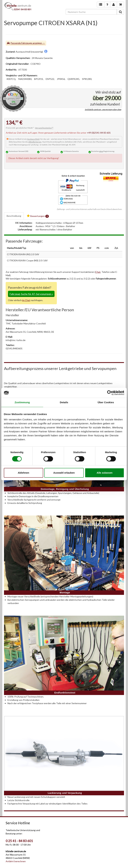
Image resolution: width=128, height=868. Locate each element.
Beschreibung (14, 216)
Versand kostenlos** (44, 128)
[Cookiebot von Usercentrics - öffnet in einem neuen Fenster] (110, 393)
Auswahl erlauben (64, 473)
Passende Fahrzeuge (21, 43)
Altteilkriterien (35, 142)
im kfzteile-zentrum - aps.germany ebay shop (103, 109)
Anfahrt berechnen (16, 861)
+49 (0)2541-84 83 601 (99, 133)
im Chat (26, 300)
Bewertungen (38, 216)
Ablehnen (23, 473)
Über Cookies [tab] (106, 402)
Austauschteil (33, 139)
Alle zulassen (105, 473)
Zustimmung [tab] (22, 402)
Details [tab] (64, 402)
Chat (98, 272)
